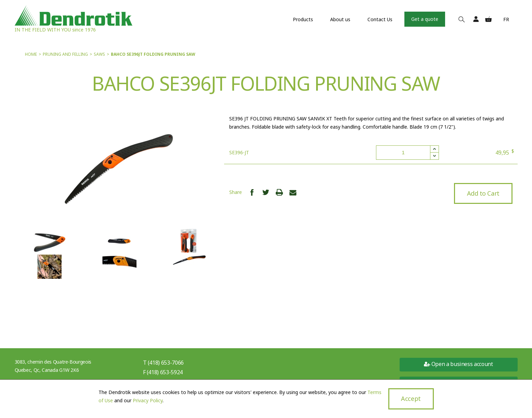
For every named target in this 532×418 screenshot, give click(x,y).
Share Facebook (252, 192)
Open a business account (458, 364)
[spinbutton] (407, 153)
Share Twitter (266, 192)
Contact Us (380, 19)
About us (340, 19)
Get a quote (425, 19)
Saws (99, 54)
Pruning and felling (65, 54)
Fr (506, 19)
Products (303, 19)
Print (279, 192)
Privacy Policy (148, 400)
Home (31, 54)
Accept (411, 399)
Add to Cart (483, 193)
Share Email (293, 192)
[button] (434, 149)
